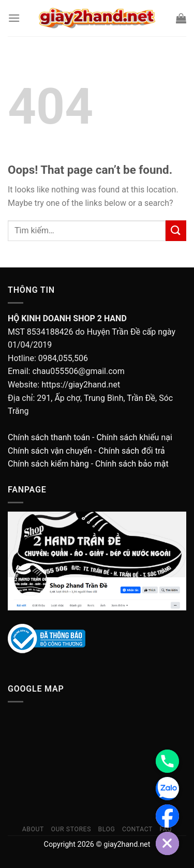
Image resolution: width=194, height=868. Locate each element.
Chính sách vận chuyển (50, 451)
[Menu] (14, 18)
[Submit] (176, 230)
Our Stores (71, 829)
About (33, 829)
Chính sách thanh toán (49, 437)
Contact (137, 829)
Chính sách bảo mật (132, 464)
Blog (106, 829)
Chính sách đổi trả (132, 451)
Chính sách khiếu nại (134, 437)
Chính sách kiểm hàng (48, 464)
